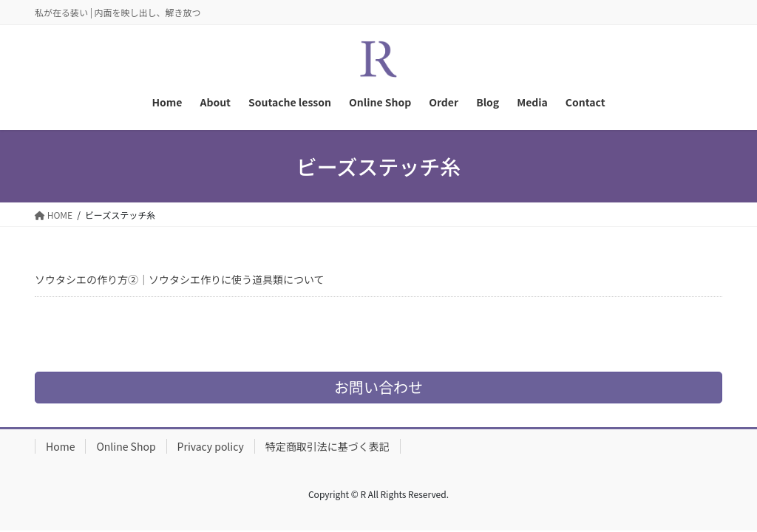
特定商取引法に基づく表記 (327, 446)
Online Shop (126, 446)
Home (60, 446)
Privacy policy (211, 446)
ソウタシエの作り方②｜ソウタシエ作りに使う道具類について (180, 279)
